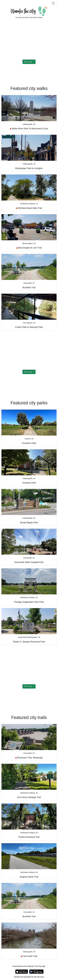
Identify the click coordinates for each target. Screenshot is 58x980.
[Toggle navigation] (53, 3)
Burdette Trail (29, 288)
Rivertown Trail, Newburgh (29, 758)
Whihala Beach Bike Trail (29, 208)
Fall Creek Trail (29, 956)
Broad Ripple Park (29, 523)
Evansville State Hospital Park (29, 562)
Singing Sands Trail (29, 877)
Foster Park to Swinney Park (29, 327)
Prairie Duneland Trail (29, 837)
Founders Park (29, 443)
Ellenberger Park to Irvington (29, 168)
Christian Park (29, 483)
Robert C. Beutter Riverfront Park (29, 642)
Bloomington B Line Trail (29, 248)
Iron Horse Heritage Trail (29, 797)
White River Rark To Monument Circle (29, 129)
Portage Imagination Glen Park (29, 602)
